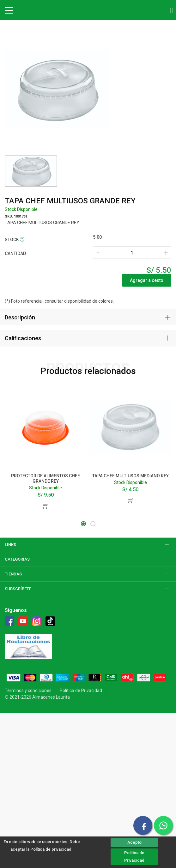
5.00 (97, 237)
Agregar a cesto (147, 280)
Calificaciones (23, 338)
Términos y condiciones (28, 690)
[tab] (88, 317)
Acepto (134, 842)
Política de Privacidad (134, 856)
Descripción (20, 317)
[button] (83, 524)
